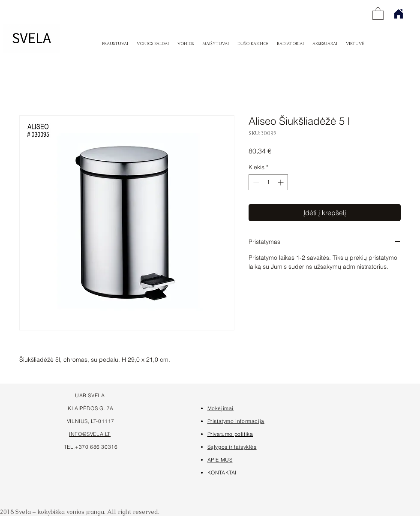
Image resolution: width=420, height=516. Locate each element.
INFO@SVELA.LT (90, 434)
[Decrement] (255, 182)
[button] (378, 13)
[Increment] (281, 182)
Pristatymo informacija (236, 421)
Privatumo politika (230, 434)
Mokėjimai (220, 408)
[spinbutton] (268, 182)
